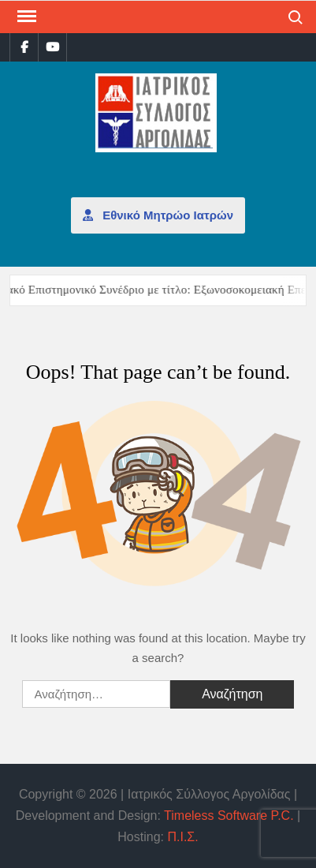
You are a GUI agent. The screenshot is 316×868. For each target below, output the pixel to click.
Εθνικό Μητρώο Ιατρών (158, 215)
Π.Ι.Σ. (182, 837)
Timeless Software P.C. (229, 816)
